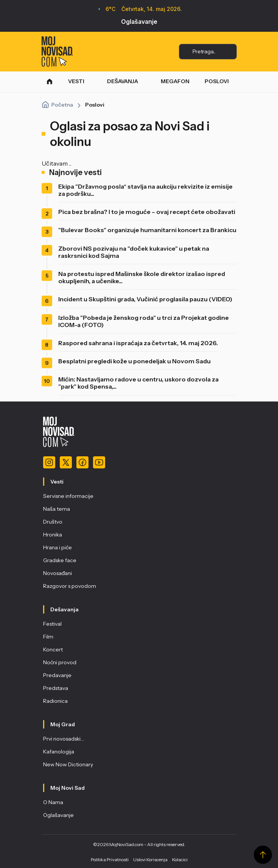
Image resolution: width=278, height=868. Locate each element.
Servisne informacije (68, 496)
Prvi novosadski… (64, 739)
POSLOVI (217, 81)
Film (48, 637)
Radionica (55, 701)
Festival (52, 624)
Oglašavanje (139, 22)
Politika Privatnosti (110, 859)
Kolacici (180, 859)
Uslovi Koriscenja (150, 859)
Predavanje (57, 675)
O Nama (53, 802)
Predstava (56, 688)
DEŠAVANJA (123, 81)
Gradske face (60, 560)
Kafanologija (59, 752)
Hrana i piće (57, 547)
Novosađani (57, 573)
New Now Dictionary (68, 764)
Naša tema (57, 509)
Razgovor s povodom (70, 586)
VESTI (76, 81)
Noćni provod (60, 662)
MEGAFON (175, 81)
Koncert (53, 649)
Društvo (53, 522)
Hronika (53, 535)
